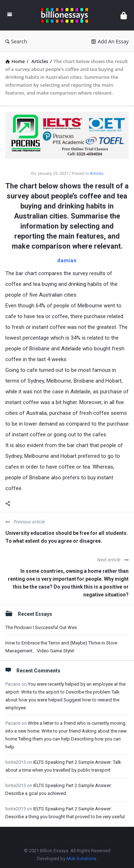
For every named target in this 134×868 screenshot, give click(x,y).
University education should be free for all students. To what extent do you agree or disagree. (67, 537)
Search (16, 41)
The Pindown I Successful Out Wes (41, 627)
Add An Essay (110, 41)
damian (67, 260)
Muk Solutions (81, 859)
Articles (97, 173)
